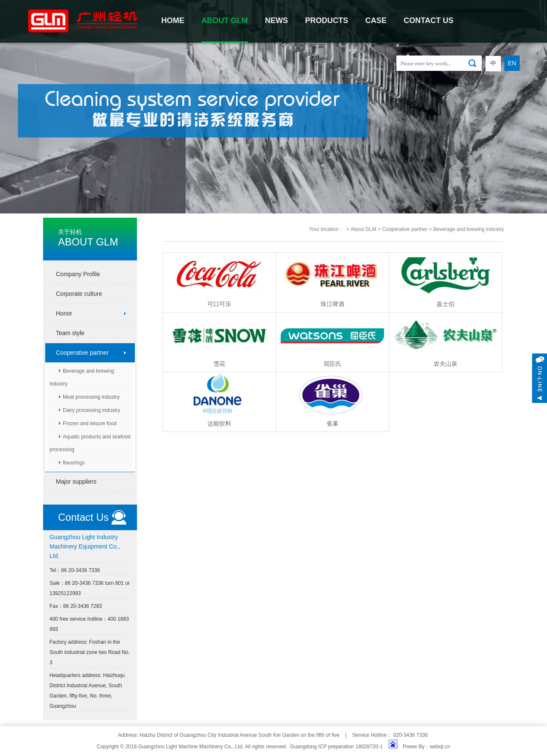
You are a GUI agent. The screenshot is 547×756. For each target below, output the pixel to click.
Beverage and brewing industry (82, 377)
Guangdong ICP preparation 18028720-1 (336, 747)
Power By (414, 747)
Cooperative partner (82, 353)
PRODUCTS (327, 20)
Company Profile (78, 274)
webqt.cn (440, 747)
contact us (429, 20)
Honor (64, 313)
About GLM (225, 20)
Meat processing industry (89, 397)
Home (173, 20)
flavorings (71, 463)
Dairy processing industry (89, 410)
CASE (376, 20)
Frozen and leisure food (87, 423)
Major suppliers (76, 482)
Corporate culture (79, 294)
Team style (70, 333)
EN (512, 63)
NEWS (276, 20)
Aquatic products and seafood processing (90, 443)
